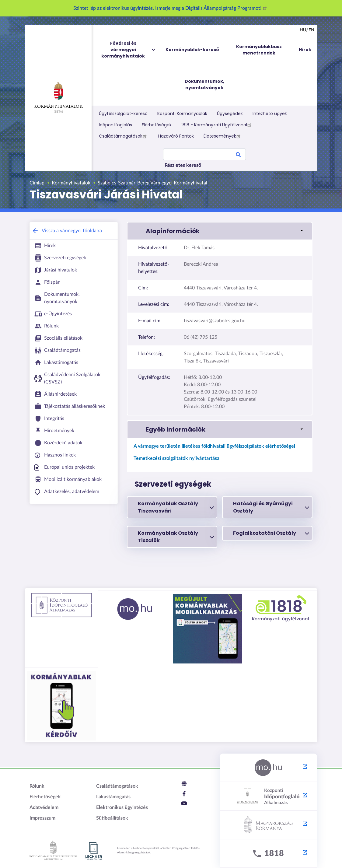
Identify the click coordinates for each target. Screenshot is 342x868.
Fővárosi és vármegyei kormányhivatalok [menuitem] (129, 50)
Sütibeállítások (112, 818)
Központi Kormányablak (182, 114)
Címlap (37, 183)
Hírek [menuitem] (305, 50)
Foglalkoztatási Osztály (271, 533)
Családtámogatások (124, 136)
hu (303, 30)
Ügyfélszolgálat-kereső (123, 114)
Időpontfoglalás (115, 125)
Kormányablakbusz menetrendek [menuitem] (259, 50)
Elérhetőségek (157, 125)
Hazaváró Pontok (176, 136)
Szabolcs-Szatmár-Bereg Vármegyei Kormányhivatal (152, 183)
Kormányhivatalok (58, 95)
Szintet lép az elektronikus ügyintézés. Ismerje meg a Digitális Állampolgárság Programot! (171, 8)
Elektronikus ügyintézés (122, 807)
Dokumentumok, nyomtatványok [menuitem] (204, 84)
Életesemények (223, 136)
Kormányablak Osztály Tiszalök (176, 537)
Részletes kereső (183, 165)
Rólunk (37, 786)
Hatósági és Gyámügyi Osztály (271, 507)
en (311, 30)
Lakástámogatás (113, 797)
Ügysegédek (230, 114)
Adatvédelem (44, 807)
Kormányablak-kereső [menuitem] (192, 50)
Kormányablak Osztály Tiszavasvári (176, 507)
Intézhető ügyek (270, 114)
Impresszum (42, 818)
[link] (220, 231)
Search (238, 156)
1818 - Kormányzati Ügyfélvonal (217, 125)
